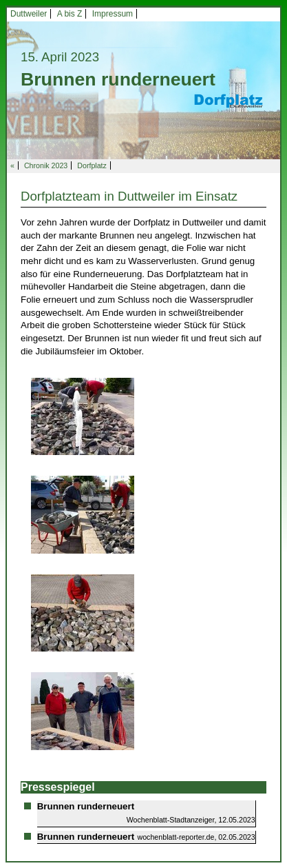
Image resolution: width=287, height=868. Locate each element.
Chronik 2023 (46, 165)
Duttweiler (29, 14)
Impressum (113, 14)
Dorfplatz (92, 165)
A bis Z (70, 14)
